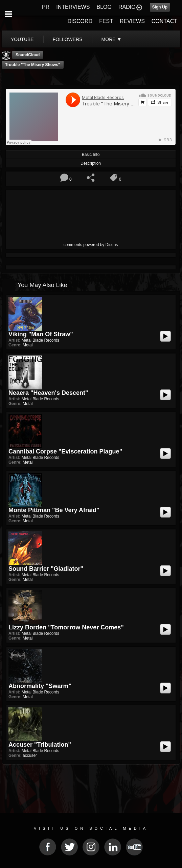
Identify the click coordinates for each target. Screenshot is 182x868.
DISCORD (80, 21)
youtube (22, 39)
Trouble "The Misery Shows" (33, 65)
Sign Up (160, 7)
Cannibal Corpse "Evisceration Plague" (65, 451)
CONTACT (164, 21)
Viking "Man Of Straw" (41, 334)
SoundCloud (28, 55)
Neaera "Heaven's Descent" (48, 393)
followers (68, 39)
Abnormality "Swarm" (40, 686)
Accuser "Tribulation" (40, 745)
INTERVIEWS (73, 7)
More (112, 39)
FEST (106, 21)
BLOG (104, 7)
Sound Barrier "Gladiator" (46, 569)
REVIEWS (132, 21)
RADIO (127, 7)
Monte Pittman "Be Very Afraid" (54, 510)
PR (46, 7)
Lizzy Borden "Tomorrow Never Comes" (66, 627)
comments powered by (91, 245)
